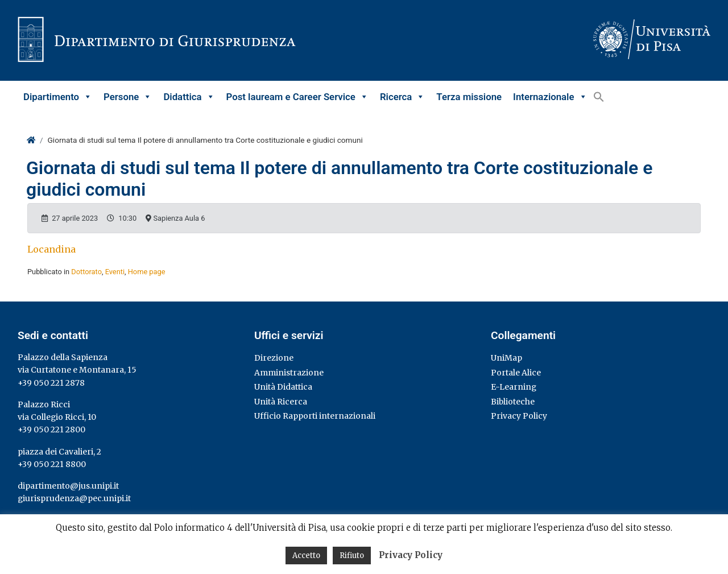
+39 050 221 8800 (52, 464)
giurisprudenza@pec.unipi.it (74, 498)
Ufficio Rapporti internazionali (315, 416)
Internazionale (550, 97)
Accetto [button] (306, 556)
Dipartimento (58, 97)
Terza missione (469, 97)
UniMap (506, 358)
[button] (599, 97)
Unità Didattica (283, 387)
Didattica (189, 97)
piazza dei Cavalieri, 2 (59, 452)
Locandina (51, 249)
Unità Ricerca (281, 402)
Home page (147, 272)
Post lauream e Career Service (297, 97)
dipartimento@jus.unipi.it (68, 486)
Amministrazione (289, 373)
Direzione (274, 358)
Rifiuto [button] (352, 556)
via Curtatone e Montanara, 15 (77, 370)
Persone (128, 97)
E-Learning (514, 387)
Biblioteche (513, 402)
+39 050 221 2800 (51, 430)
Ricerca (402, 97)
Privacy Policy (519, 416)
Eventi (115, 272)
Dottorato (86, 272)
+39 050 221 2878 (51, 383)
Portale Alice (516, 373)
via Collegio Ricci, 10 (57, 417)
